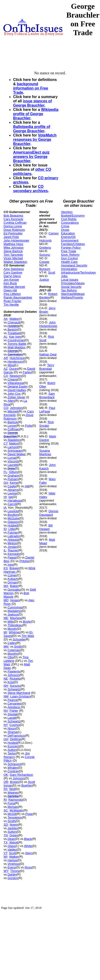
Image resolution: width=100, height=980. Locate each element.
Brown (14, 782)
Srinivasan (15, 451)
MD (6, 600)
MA (6, 586)
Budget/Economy (73, 215)
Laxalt (12, 718)
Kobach (13, 579)
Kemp (14, 483)
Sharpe (13, 732)
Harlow (12, 860)
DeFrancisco (16, 736)
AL (5, 337)
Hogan (15, 600)
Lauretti (13, 465)
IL (5, 550)
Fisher (14, 711)
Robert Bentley (48, 296)
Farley (27, 372)
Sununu (15, 686)
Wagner (13, 793)
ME (6, 618)
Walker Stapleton (15, 262)
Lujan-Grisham (20, 696)
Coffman (13, 429)
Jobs (64, 276)
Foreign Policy (71, 248)
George (13, 351)
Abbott (14, 842)
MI (5, 632)
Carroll (12, 504)
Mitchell (13, 411)
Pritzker (25, 561)
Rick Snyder (47, 424)
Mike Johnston (14, 248)
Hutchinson (17, 358)
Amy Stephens (14, 269)
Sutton (12, 750)
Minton (12, 543)
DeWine (16, 739)
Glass (12, 846)
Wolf (12, 789)
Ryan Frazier (12, 301)
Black (28, 839)
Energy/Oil (68, 237)
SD (6, 825)
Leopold (13, 511)
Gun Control (69, 258)
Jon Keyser (11, 280)
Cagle (12, 486)
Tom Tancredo (13, 255)
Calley (12, 643)
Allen (11, 401)
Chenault (14, 322)
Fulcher (13, 533)
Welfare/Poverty (72, 297)
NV (6, 711)
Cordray (13, 771)
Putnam (13, 479)
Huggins (13, 326)
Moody (12, 629)
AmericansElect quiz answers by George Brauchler (31, 157)
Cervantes (15, 703)
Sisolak (13, 714)
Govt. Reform (70, 255)
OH (6, 739)
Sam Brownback (47, 395)
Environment (70, 240)
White (28, 846)
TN (6, 835)
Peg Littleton (12, 294)
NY (6, 725)
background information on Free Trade (31, 88)
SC (6, 810)
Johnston (16, 408)
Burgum (45, 269)
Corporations (70, 223)
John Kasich (48, 467)
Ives (11, 565)
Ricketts (15, 679)
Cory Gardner (13, 272)
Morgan (13, 807)
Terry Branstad (47, 367)
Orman (12, 582)
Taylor (12, 753)
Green (14, 835)
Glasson (13, 522)
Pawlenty (14, 671)
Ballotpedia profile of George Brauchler (32, 129)
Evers (12, 867)
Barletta (13, 796)
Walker (14, 319)
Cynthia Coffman (15, 223)
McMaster (16, 810)
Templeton (15, 817)
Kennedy (14, 554)
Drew (11, 468)
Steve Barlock (13, 251)
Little (12, 529)
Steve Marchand (19, 693)
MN (6, 646)
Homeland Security (74, 265)
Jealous (13, 614)
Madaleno (14, 611)
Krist (11, 682)
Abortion (67, 212)
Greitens (45, 248)
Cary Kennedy (13, 219)
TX (6, 842)
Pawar (12, 557)
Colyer (12, 575)
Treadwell (14, 333)
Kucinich (13, 746)
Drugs (65, 230)
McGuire (13, 518)
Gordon (13, 878)
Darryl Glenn (12, 276)
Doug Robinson (14, 230)
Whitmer (15, 632)
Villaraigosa (16, 383)
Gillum (13, 472)
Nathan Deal (48, 354)
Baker (14, 586)
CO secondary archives (31, 189)
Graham (13, 476)
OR (6, 782)
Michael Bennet (14, 287)
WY (6, 871)
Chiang (13, 379)
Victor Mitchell (13, 258)
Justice (44, 280)
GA (6, 483)
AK (6, 319)
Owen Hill (10, 290)
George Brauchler (11, 435)
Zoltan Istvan (16, 397)
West (11, 365)
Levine (12, 493)
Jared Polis (11, 237)
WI (5, 857)
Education (68, 233)
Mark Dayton (48, 438)
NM (6, 696)
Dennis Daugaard (49, 513)
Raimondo (15, 800)
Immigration (69, 269)
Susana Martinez (45, 452)
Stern (29, 853)
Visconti (13, 461)
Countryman (16, 340)
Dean (11, 839)
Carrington (15, 354)
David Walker (17, 454)
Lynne (12, 426)
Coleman (14, 650)
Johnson (13, 675)
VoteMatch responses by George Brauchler (35, 140)
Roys (28, 867)
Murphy (13, 654)
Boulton (13, 515)
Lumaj (12, 458)
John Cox (14, 394)
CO (6, 408)
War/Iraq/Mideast (73, 294)
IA (5, 508)
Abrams (13, 490)
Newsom (16, 376)
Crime (65, 226)
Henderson (15, 362)
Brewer (14, 568)
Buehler (27, 785)
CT (5, 443)
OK (6, 775)
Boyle (27, 622)
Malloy (14, 443)
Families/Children (73, 244)
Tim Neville (11, 305)
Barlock (13, 422)
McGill (12, 814)
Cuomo (15, 725)
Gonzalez (14, 589)
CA (6, 376)
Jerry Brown (47, 310)
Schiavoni (14, 764)
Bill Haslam (46, 527)
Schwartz (14, 689)
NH (6, 686)
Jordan (12, 547)
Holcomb (45, 240)
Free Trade (69, 251)
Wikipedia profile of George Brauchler (36, 114)
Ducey (14, 369)
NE (6, 679)
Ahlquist (13, 540)
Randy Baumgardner (18, 297)
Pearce (13, 700)
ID (5, 529)
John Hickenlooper (16, 240)
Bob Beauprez (13, 215)
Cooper (45, 262)
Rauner (13, 550)
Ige (11, 497)
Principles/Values (73, 283)
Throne (15, 871)
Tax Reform (69, 290)
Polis (28, 426)
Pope (29, 814)
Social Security (71, 287)
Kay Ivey (15, 337)
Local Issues (70, 280)
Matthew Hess (13, 244)
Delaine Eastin (18, 386)
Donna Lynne (13, 226)
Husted (13, 743)
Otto (11, 657)
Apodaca (14, 707)
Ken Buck (10, 283)
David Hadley (17, 390)
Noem (14, 825)
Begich (12, 329)
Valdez (12, 850)
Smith (18, 646)
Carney (54, 233)
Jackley (13, 828)
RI (5, 800)
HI (5, 497)
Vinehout (14, 864)
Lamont (13, 447)
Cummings (15, 607)
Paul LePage (47, 410)
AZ (6, 369)
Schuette (19, 639)
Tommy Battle (17, 344)
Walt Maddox (17, 347)
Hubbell (13, 525)
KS (6, 568)
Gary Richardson (21, 775)
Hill (27, 486)
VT (5, 853)
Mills (11, 622)
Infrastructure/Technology (79, 272)
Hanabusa (15, 500)
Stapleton (14, 440)
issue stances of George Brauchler (32, 103)
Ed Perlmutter (13, 233)
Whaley (13, 768)
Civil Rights (69, 219)
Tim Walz (28, 636)
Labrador (14, 536)
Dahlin (12, 874)
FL (5, 472)
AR (6, 358)
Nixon (12, 728)
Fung (11, 803)
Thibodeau (15, 625)
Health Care (69, 262)
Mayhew (16, 618)
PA (5, 789)
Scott (12, 853)
